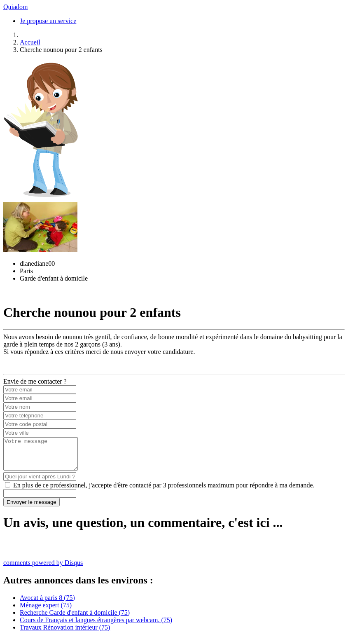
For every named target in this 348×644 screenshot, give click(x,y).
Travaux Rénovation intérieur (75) (65, 633)
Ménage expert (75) (46, 611)
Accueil (30, 42)
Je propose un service (48, 21)
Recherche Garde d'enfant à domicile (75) (75, 619)
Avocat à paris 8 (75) (47, 604)
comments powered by (43, 569)
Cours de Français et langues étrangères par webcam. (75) (96, 626)
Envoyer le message (32, 508)
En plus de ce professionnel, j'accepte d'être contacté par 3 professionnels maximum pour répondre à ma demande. (164, 491)
